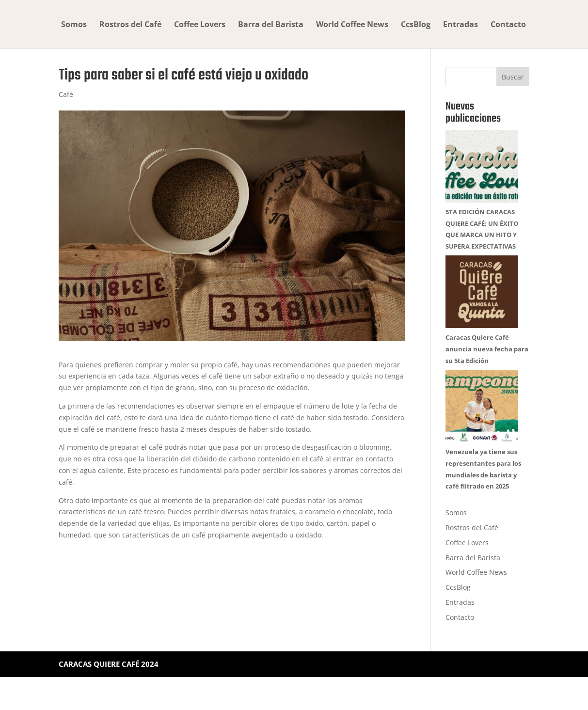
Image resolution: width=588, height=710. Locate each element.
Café (66, 94)
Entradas (461, 25)
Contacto (508, 25)
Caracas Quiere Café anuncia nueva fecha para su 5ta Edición (487, 371)
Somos (74, 25)
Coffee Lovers (200, 25)
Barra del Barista (271, 25)
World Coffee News (352, 25)
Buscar (513, 77)
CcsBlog (416, 25)
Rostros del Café (130, 25)
